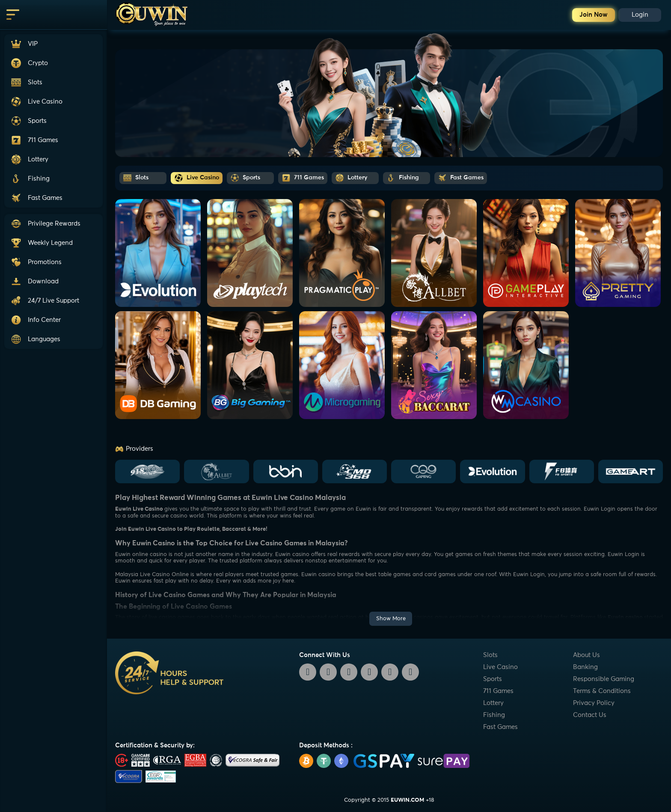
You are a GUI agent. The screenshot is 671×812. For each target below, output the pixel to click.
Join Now (594, 15)
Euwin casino (625, 617)
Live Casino (500, 667)
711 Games (498, 691)
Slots (490, 655)
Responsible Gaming (604, 679)
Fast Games (500, 727)
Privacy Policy (594, 703)
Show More (391, 619)
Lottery (493, 703)
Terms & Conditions (602, 691)
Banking (585, 667)
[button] (53, 301)
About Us (586, 655)
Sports (493, 679)
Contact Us (590, 715)
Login (640, 15)
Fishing (494, 715)
